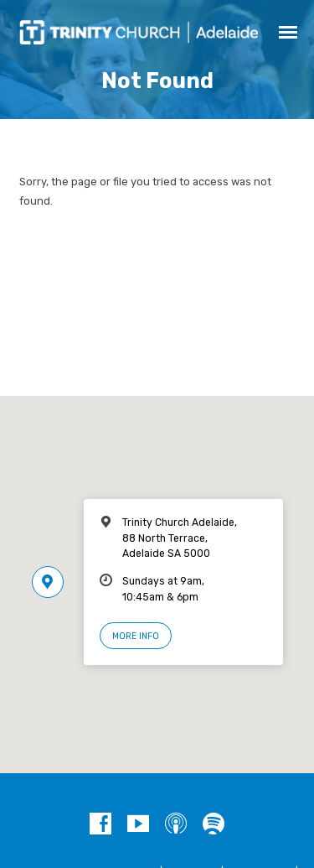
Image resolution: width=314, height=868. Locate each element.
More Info (136, 636)
